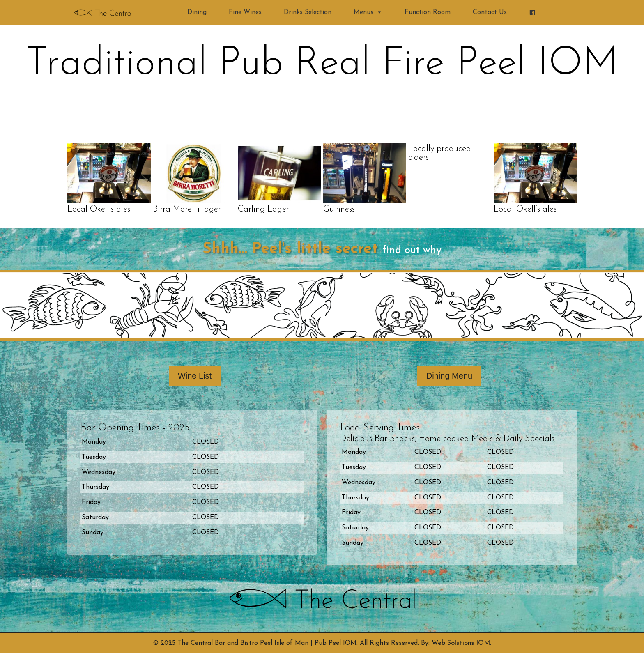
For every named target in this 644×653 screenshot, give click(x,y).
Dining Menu (449, 376)
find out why (412, 250)
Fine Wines (245, 12)
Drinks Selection (308, 12)
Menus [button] (368, 12)
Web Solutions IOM (461, 643)
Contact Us (490, 12)
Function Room (428, 12)
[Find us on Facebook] (532, 12)
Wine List (195, 376)
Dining (197, 12)
